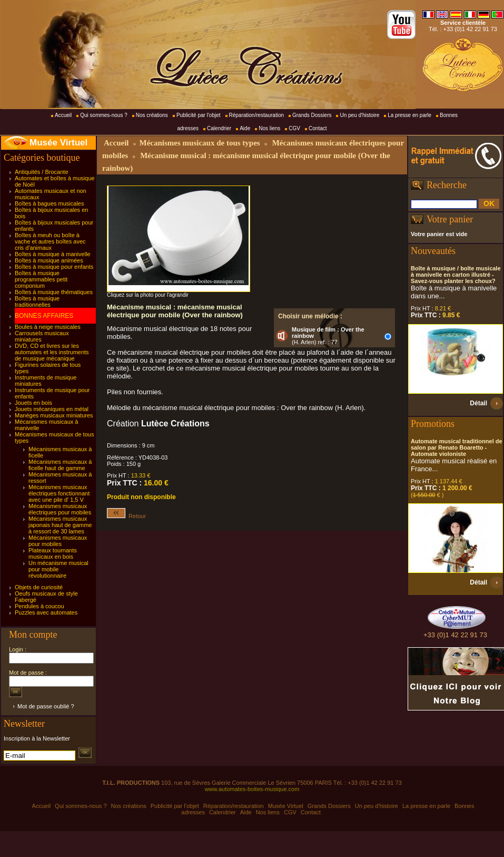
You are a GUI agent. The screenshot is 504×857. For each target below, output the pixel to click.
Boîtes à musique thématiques (54, 292)
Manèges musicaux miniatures (54, 415)
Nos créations (152, 115)
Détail (478, 403)
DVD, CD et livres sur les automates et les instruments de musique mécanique (52, 352)
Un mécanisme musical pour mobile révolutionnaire (58, 569)
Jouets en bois (33, 403)
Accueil (63, 115)
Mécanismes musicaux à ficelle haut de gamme (60, 465)
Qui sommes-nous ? (103, 115)
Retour (126, 516)
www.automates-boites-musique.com (252, 789)
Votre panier (450, 219)
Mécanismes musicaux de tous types (199, 143)
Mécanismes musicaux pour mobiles (58, 541)
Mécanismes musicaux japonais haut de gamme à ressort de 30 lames (60, 525)
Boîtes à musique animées (49, 260)
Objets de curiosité (39, 587)
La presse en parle (409, 115)
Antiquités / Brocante (42, 172)
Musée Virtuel (58, 143)
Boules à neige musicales (48, 327)
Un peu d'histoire (359, 115)
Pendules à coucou (39, 606)
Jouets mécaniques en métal (52, 409)
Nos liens (269, 128)
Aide (245, 128)
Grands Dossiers (312, 115)
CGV (294, 128)
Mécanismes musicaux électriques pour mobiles (60, 509)
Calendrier (219, 128)
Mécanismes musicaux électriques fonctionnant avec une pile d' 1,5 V (59, 493)
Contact (318, 128)
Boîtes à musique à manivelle (53, 254)
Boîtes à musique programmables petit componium (41, 279)
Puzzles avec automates (46, 612)
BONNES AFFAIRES (44, 316)
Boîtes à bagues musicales (49, 203)
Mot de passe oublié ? (46, 706)
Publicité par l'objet (199, 115)
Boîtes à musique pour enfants (54, 267)
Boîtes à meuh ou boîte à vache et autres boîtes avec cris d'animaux (50, 241)
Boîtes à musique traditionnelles (37, 301)
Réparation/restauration (257, 115)
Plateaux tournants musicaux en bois (53, 553)
